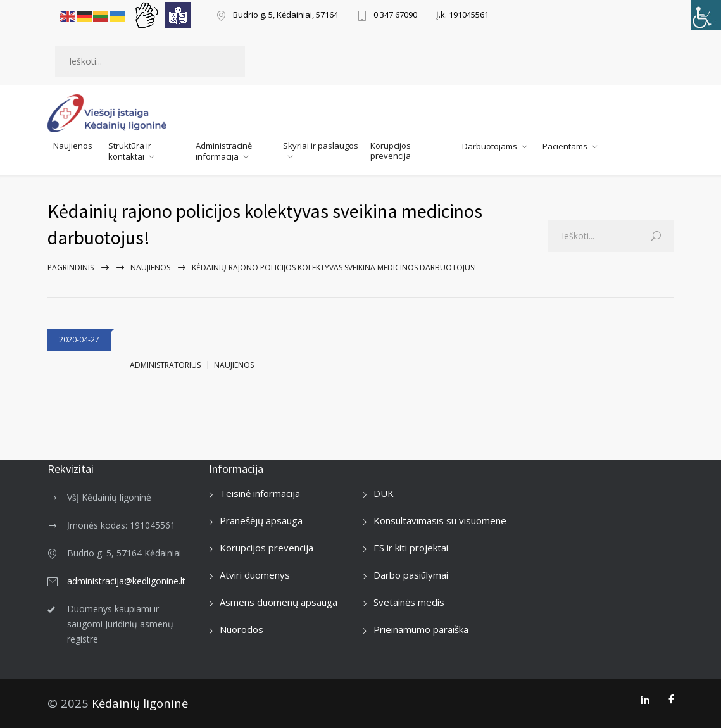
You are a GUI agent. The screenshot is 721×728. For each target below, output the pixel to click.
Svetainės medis (409, 602)
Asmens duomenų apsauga (279, 602)
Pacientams (565, 146)
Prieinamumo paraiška (421, 629)
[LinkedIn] (645, 700)
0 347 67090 (395, 16)
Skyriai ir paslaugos (321, 146)
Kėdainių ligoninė (140, 703)
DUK (384, 493)
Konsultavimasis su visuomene (440, 520)
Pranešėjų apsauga (261, 520)
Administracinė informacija (224, 151)
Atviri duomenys (255, 575)
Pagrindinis (71, 267)
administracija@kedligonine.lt (126, 581)
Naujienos (73, 146)
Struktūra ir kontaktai (130, 151)
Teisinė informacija (260, 493)
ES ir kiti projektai (411, 548)
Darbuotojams (490, 146)
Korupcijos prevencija (391, 151)
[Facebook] (671, 700)
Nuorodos (241, 629)
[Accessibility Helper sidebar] (706, 15)
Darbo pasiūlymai (411, 575)
